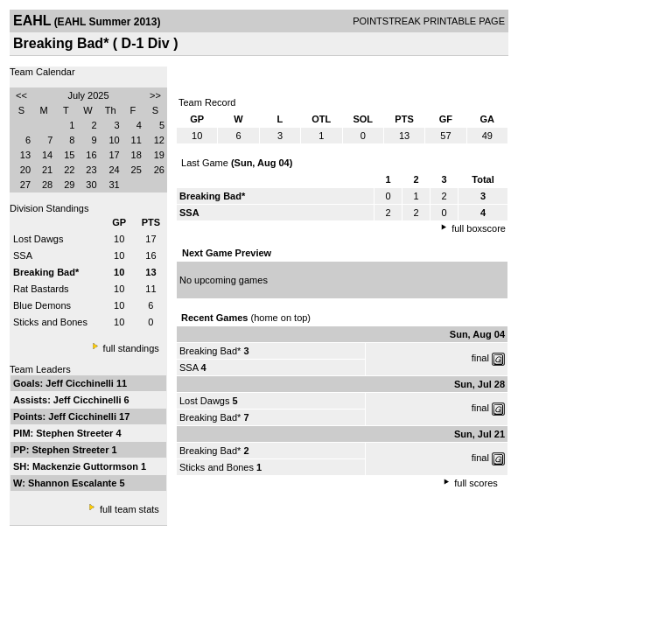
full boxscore (479, 228)
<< (21, 95)
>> (155, 95)
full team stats (129, 509)
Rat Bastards (41, 289)
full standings (131, 348)
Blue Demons (42, 305)
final (480, 358)
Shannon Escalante (74, 483)
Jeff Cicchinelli (81, 383)
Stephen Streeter (76, 433)
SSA (23, 255)
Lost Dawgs (38, 239)
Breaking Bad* (210, 351)
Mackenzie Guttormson (87, 466)
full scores (476, 483)
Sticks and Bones (50, 322)
